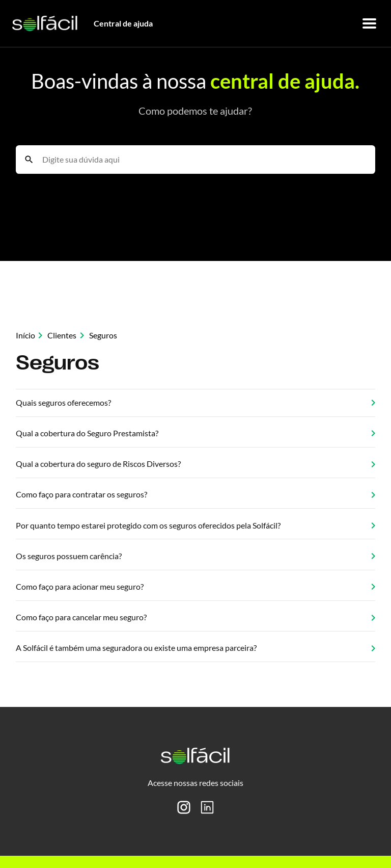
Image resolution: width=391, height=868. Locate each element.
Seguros (103, 335)
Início (25, 335)
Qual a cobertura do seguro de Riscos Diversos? (196, 464)
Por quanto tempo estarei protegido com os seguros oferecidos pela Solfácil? (196, 525)
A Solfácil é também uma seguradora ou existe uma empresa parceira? (196, 648)
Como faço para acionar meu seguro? (196, 586)
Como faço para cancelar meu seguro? (196, 617)
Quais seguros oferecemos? (196, 402)
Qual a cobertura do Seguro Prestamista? (196, 433)
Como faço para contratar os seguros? (196, 494)
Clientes (62, 335)
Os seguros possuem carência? (196, 556)
